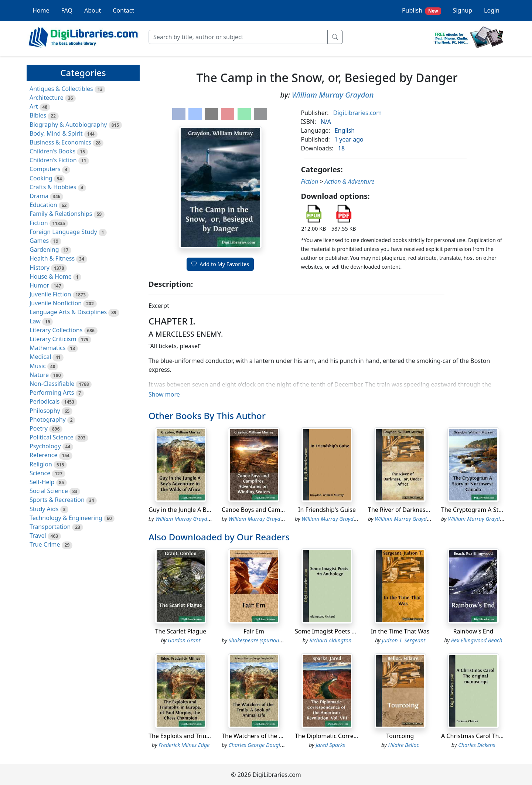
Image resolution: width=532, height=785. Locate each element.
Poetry (39, 428)
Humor (39, 285)
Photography (48, 419)
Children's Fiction (53, 160)
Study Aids (44, 509)
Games (39, 241)
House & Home (51, 276)
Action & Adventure (350, 181)
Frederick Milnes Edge (184, 745)
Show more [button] (164, 394)
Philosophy (45, 411)
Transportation (50, 527)
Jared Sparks (330, 745)
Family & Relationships (61, 214)
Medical (40, 357)
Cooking (41, 178)
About (93, 10)
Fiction (39, 223)
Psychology (45, 446)
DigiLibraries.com (357, 113)
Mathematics (47, 348)
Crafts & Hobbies (53, 187)
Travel (38, 536)
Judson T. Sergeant (403, 640)
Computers (45, 169)
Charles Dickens (477, 745)
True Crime (45, 544)
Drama (39, 196)
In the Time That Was (400, 631)
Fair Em (254, 631)
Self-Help (42, 482)
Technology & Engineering (66, 518)
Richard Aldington (330, 640)
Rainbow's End (473, 631)
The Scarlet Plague (181, 631)
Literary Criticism (53, 339)
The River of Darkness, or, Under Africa (421, 510)
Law (35, 321)
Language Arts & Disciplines (68, 312)
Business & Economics (60, 142)
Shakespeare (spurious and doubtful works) (280, 640)
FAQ (67, 10)
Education (43, 205)
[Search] (238, 37)
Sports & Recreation (57, 500)
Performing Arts (52, 392)
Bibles (38, 115)
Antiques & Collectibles (61, 89)
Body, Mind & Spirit (56, 133)
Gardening (44, 249)
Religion (41, 464)
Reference (43, 455)
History (40, 268)
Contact (123, 10)
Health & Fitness (52, 258)
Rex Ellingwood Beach (477, 640)
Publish (422, 11)
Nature (39, 375)
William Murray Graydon (333, 95)
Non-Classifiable (52, 384)
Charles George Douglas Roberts (267, 745)
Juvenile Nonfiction (56, 303)
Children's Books (52, 151)
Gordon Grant (184, 640)
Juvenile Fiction (50, 294)
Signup (463, 10)
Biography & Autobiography (68, 125)
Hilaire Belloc (404, 745)
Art (34, 106)
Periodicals (45, 401)
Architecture (47, 98)
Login (492, 10)
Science (40, 473)
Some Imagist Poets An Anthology (342, 631)
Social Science (49, 491)
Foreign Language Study (63, 232)
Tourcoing (400, 736)
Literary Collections (56, 330)
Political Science (52, 437)
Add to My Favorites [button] (220, 264)
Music (38, 366)
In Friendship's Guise (327, 510)
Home (41, 10)
